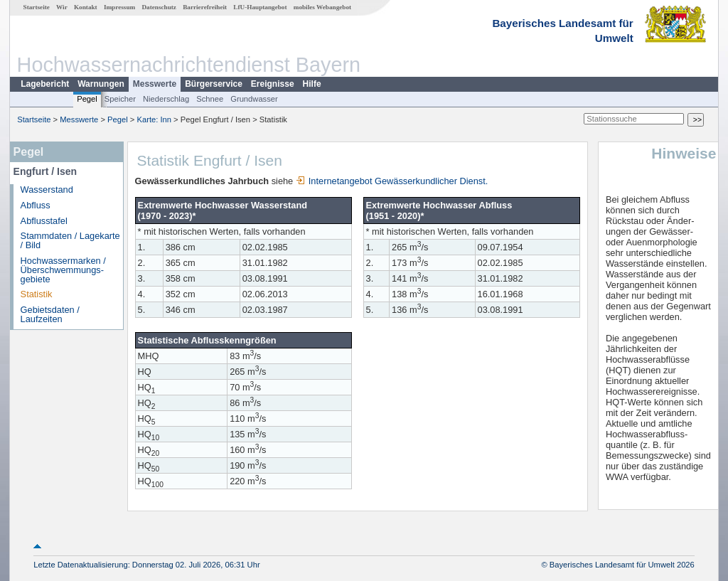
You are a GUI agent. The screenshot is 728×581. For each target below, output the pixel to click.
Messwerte (155, 84)
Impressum (119, 7)
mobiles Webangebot (322, 7)
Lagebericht (45, 84)
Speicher (120, 99)
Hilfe (312, 84)
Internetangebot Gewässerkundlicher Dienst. (392, 181)
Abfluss (36, 205)
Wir (62, 7)
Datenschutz (159, 7)
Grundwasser (254, 99)
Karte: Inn (155, 119)
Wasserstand (47, 190)
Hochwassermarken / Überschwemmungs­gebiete (63, 270)
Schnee (210, 99)
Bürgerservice (214, 84)
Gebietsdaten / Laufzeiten (50, 314)
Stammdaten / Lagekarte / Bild (70, 240)
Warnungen (101, 84)
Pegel (87, 99)
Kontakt (86, 7)
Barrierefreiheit (205, 7)
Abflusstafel (44, 221)
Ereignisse (273, 84)
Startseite (37, 7)
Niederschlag (166, 99)
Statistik (37, 294)
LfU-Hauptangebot (260, 7)
